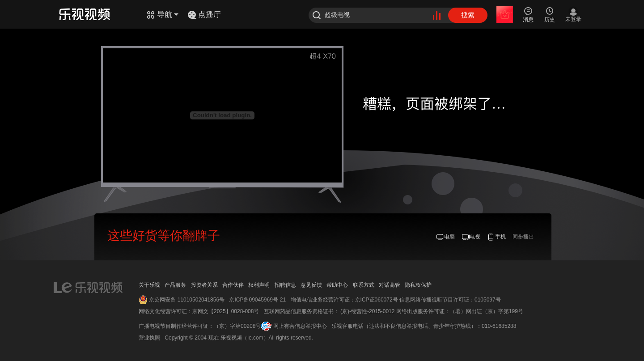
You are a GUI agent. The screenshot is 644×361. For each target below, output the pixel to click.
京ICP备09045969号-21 (257, 300)
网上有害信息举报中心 (300, 326)
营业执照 (149, 338)
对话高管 (390, 285)
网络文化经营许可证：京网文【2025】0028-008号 (199, 311)
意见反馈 (311, 285)
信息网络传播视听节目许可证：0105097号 (450, 300)
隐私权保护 (418, 285)
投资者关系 (204, 285)
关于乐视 (149, 285)
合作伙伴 (233, 285)
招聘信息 (285, 285)
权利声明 (259, 285)
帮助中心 (337, 285)
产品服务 (175, 285)
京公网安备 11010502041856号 (187, 300)
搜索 (468, 15)
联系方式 (364, 285)
